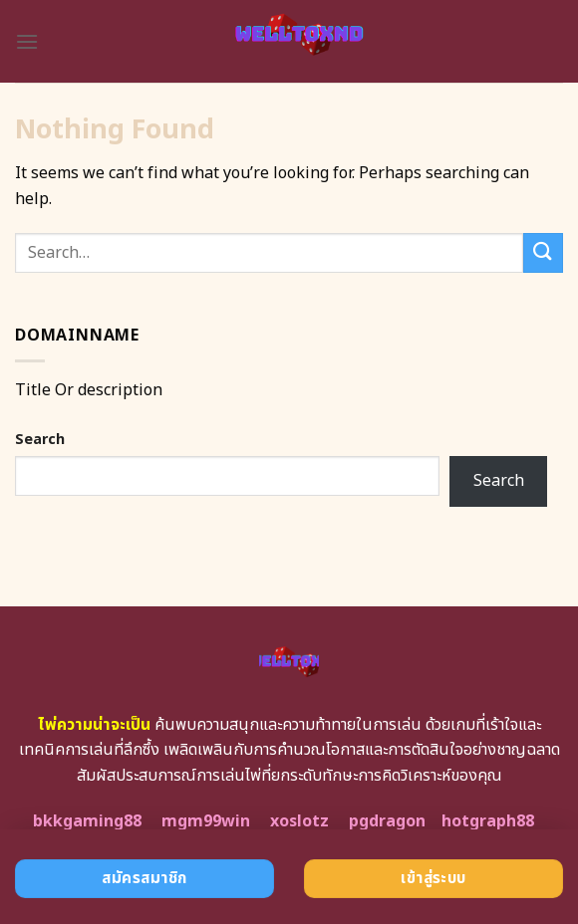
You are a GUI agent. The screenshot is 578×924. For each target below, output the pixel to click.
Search (40, 440)
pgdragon (387, 821)
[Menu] (27, 41)
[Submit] (543, 252)
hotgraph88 (488, 821)
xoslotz (299, 821)
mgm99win (206, 821)
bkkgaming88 (87, 821)
